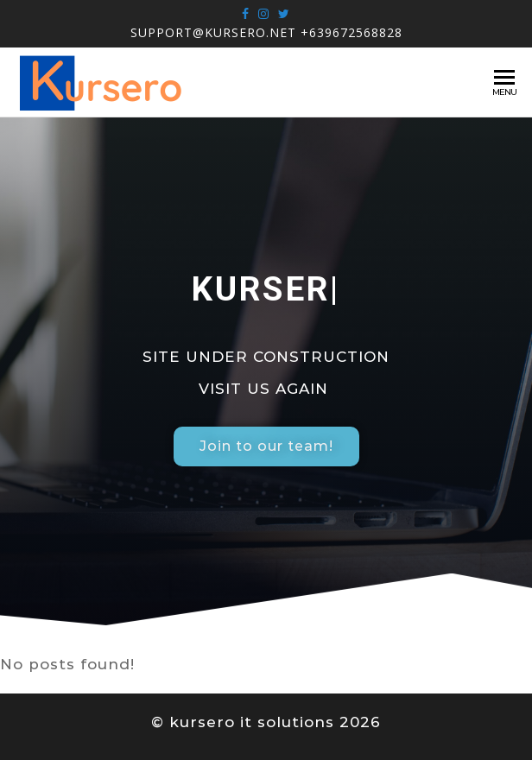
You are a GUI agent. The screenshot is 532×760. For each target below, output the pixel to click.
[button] (266, 446)
